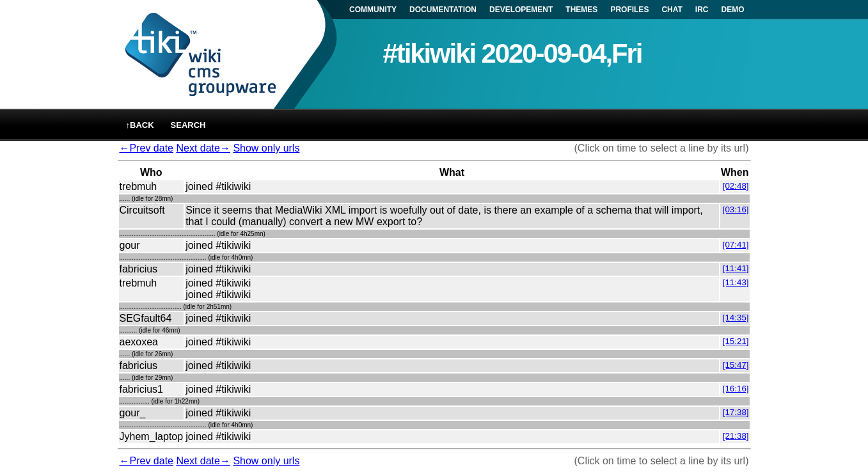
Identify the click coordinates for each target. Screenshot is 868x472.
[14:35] (736, 318)
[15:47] (736, 365)
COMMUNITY (373, 10)
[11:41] (736, 268)
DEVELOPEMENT (521, 10)
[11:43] (736, 282)
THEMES (581, 10)
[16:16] (736, 389)
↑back (140, 125)
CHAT (672, 10)
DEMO (733, 10)
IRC (702, 10)
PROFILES (629, 10)
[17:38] (736, 412)
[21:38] (736, 436)
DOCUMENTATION (443, 10)
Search (188, 125)
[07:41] (736, 245)
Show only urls (266, 148)
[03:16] (736, 209)
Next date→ (203, 148)
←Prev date (146, 148)
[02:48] (736, 186)
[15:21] (736, 341)
